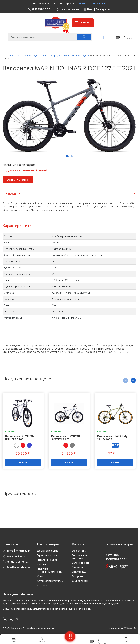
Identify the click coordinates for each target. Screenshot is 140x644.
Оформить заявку (18, 181)
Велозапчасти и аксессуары (81, 555)
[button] (67, 157)
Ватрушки (77, 574)
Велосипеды (79, 549)
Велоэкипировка (81, 561)
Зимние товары (80, 579)
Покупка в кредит (47, 558)
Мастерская (67, 3)
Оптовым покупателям (50, 579)
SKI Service (99, 3)
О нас (40, 574)
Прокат (83, 3)
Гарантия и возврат (48, 553)
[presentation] (126, 381)
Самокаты (78, 565)
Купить (23, 463)
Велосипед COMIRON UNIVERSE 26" (20, 438)
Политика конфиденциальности (50, 568)
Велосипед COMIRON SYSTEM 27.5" (66, 438)
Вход (90, 9)
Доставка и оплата (44, 3)
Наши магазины (70, 9)
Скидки (41, 562)
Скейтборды (79, 570)
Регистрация (103, 9)
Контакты (43, 583)
